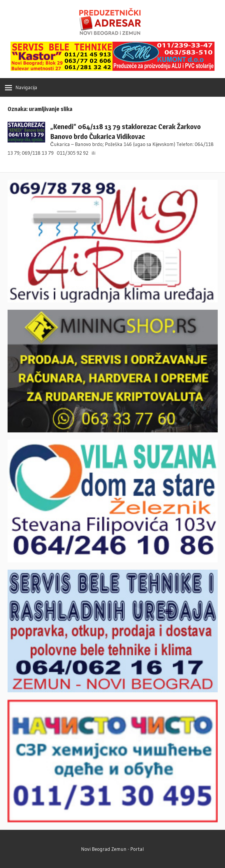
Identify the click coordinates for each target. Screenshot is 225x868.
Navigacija (26, 87)
